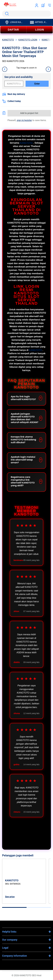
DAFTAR (13, 30)
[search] (26, 14)
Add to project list (29, 113)
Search (6, 14)
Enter (37, 84)
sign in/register (24, 120)
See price (10, 897)
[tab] (14, 907)
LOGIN (40, 30)
